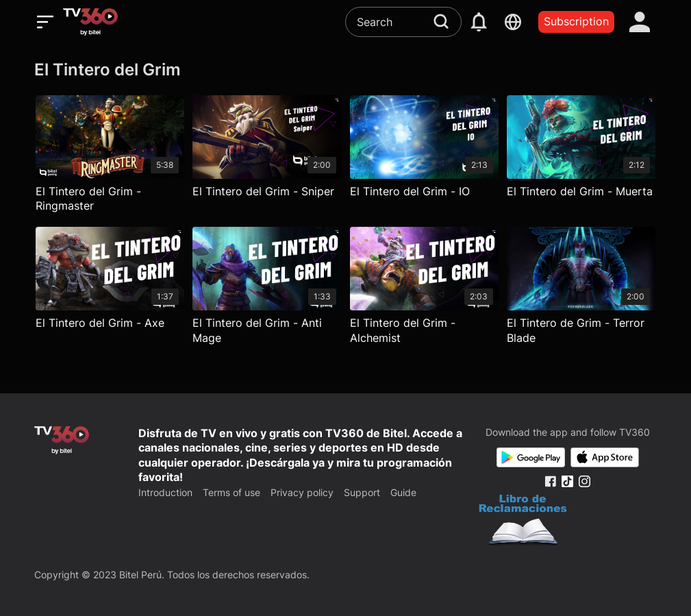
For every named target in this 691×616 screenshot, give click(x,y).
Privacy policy (302, 492)
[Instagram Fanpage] (585, 481)
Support (362, 492)
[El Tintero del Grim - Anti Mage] (267, 289)
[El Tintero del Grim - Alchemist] (424, 289)
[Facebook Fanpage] (550, 481)
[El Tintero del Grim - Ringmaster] (110, 157)
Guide (403, 492)
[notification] (479, 22)
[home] (90, 22)
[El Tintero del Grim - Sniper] (267, 157)
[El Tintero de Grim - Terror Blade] (581, 289)
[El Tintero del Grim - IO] (424, 157)
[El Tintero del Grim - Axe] (110, 289)
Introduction (165, 492)
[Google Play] (531, 457)
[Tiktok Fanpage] (567, 481)
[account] (640, 22)
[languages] (513, 22)
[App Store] (605, 457)
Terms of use (231, 492)
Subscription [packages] (576, 21)
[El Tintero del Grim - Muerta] (581, 157)
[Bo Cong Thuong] (523, 521)
